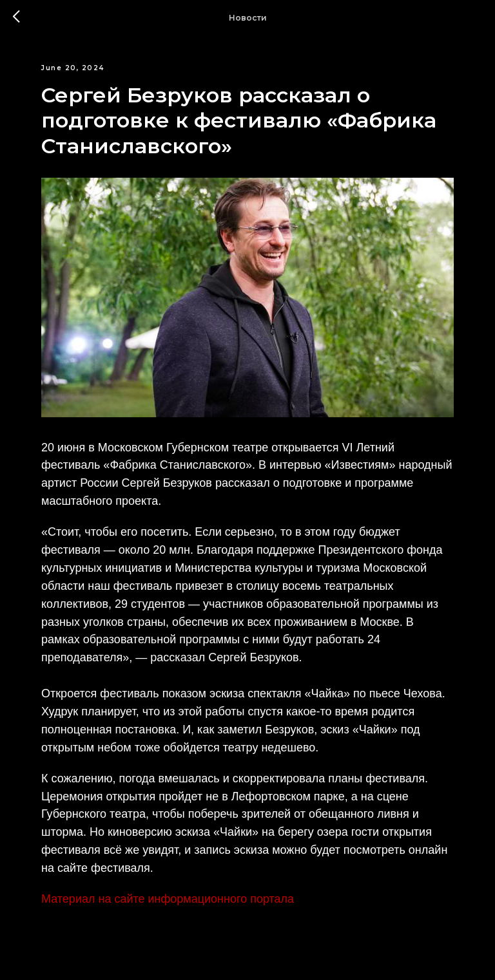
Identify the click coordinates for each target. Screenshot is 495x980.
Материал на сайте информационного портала (168, 899)
